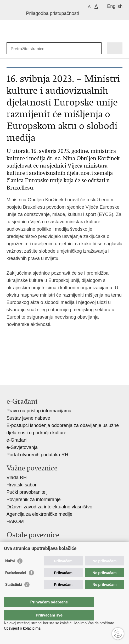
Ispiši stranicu (9, 367)
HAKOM (15, 521)
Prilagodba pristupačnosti (52, 13)
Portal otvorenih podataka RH (37, 455)
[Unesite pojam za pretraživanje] (30, 49)
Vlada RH (17, 478)
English (115, 6)
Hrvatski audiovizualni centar (37, 552)
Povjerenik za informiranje (34, 499)
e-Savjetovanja (22, 447)
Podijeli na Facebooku (21, 367)
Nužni (10, 571)
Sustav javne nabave (28, 418)
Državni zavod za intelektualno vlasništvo (49, 507)
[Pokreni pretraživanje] (96, 48)
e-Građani (17, 440)
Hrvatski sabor (22, 485)
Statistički (13, 595)
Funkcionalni (16, 583)
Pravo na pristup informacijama (39, 411)
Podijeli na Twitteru (32, 367)
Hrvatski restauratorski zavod (37, 544)
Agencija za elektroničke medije (40, 514)
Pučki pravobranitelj (27, 492)
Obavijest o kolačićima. (23, 628)
